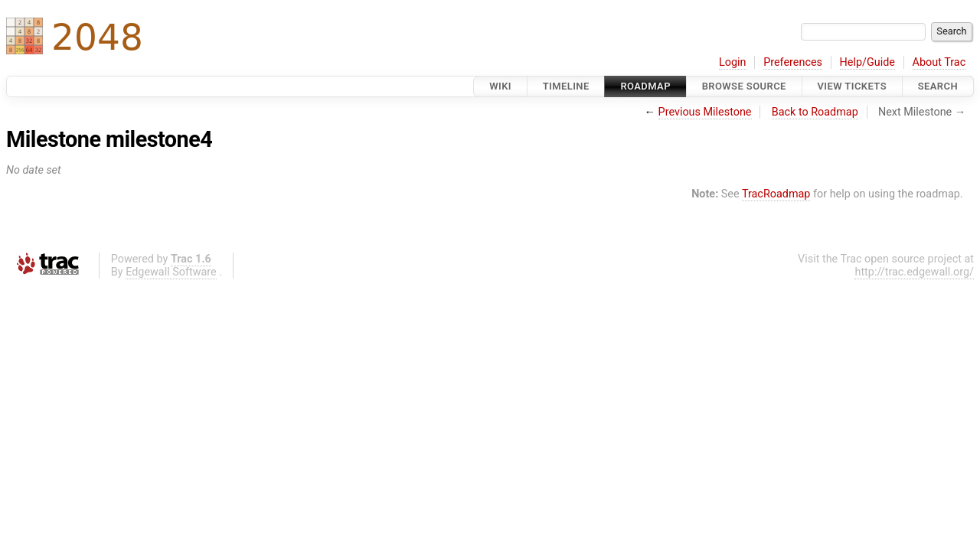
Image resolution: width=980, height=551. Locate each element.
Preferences (793, 62)
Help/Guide (867, 62)
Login (733, 62)
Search (938, 86)
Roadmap (645, 86)
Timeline (566, 86)
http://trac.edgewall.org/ (914, 272)
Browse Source (744, 86)
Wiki (500, 86)
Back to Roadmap (815, 112)
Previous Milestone (705, 112)
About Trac (939, 62)
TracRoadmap (776, 194)
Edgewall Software (171, 272)
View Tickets (852, 86)
